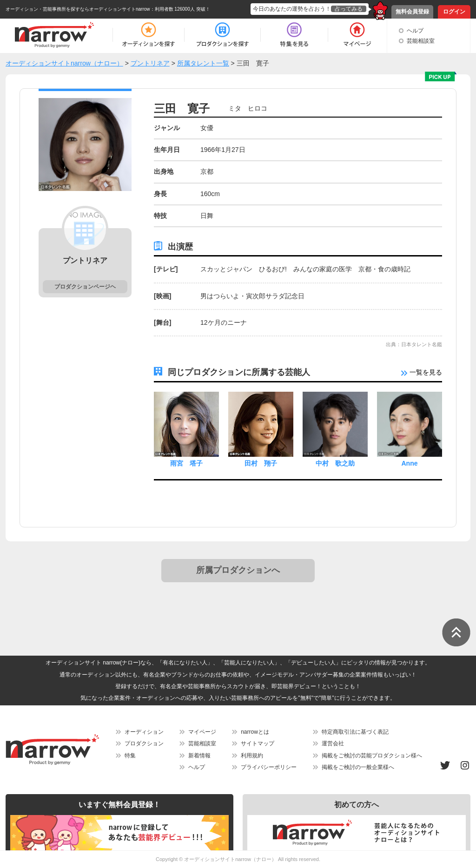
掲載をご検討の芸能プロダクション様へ (372, 756)
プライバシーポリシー (269, 767)
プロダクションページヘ (85, 287)
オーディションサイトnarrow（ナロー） (230, 859)
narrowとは (255, 732)
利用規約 (252, 756)
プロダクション (144, 743)
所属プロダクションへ (238, 570)
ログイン (454, 12)
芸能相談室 (421, 41)
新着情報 (199, 756)
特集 (130, 756)
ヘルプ (415, 31)
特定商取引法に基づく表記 (355, 732)
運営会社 (333, 743)
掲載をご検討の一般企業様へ (358, 767)
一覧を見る (422, 372)
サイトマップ (258, 743)
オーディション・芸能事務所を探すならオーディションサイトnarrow (78, 9)
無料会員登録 (412, 12)
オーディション (144, 732)
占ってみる (349, 9)
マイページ (202, 732)
